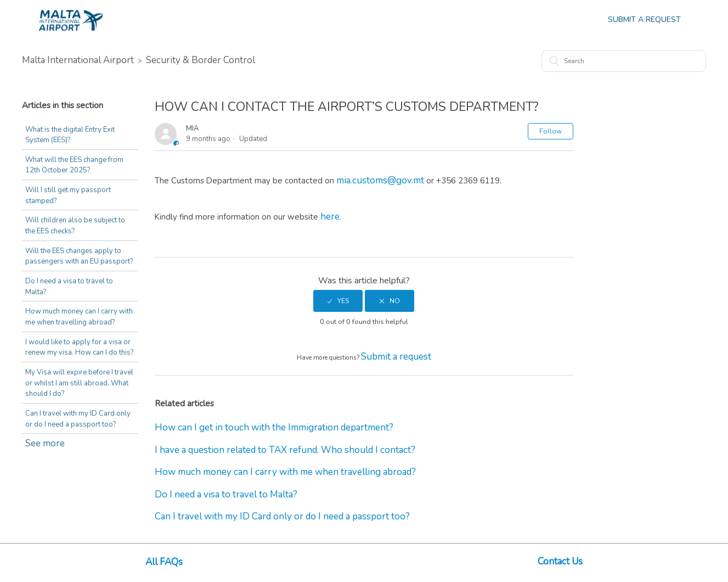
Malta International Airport (78, 60)
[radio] (338, 301)
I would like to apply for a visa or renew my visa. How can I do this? (79, 348)
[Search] (624, 61)
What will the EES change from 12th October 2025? (74, 165)
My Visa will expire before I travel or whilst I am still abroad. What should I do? (79, 383)
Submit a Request (644, 19)
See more (45, 443)
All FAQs (164, 562)
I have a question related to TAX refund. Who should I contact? (285, 450)
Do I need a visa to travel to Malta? (69, 287)
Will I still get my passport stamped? (68, 195)
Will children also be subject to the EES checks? (75, 226)
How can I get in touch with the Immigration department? (274, 427)
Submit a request (396, 357)
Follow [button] (551, 131)
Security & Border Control (201, 60)
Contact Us (560, 561)
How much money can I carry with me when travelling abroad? (79, 317)
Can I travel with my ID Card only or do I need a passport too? (78, 419)
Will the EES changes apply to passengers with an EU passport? (79, 256)
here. (331, 217)
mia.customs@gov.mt (380, 180)
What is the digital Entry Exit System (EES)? (70, 135)
